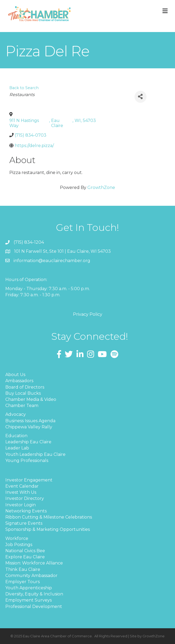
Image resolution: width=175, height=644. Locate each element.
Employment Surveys (29, 600)
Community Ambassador (31, 576)
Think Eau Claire (23, 569)
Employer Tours (23, 582)
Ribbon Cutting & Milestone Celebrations (49, 517)
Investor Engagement (29, 480)
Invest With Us (21, 492)
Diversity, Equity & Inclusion (34, 594)
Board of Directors (25, 387)
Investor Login (21, 505)
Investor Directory (25, 498)
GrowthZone (101, 187)
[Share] (141, 97)
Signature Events (24, 523)
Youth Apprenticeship (29, 588)
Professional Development (34, 607)
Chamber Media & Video (31, 399)
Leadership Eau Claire (28, 442)
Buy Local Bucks (23, 393)
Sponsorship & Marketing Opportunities (48, 529)
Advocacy (16, 414)
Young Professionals (27, 461)
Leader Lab (17, 448)
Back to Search (24, 88)
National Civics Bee (25, 551)
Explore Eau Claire (25, 557)
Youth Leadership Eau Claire (35, 454)
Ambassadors (19, 381)
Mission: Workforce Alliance (34, 563)
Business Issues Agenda (30, 421)
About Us (15, 375)
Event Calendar (22, 486)
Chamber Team (22, 406)
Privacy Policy (88, 314)
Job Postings (19, 545)
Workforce (17, 538)
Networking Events (26, 511)
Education (16, 436)
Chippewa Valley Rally (29, 427)
